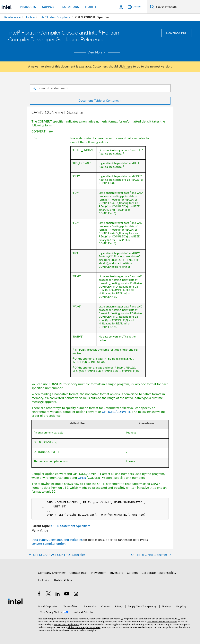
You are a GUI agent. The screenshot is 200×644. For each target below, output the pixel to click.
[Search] (152, 7)
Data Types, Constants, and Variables (57, 540)
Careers (132, 573)
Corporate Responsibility (159, 573)
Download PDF (177, 33)
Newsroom (99, 573)
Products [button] (28, 7)
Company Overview (52, 573)
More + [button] (91, 7)
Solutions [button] (71, 7)
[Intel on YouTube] (67, 594)
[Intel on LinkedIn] (58, 594)
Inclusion (44, 580)
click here (125, 67)
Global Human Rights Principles (84, 627)
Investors (117, 573)
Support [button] (49, 7)
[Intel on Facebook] (39, 594)
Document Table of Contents (99, 101)
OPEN (82, 478)
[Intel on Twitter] (49, 594)
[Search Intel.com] (177, 7)
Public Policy (63, 580)
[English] (134, 7)
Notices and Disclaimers (66, 624)
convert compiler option (48, 544)
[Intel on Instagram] (76, 594)
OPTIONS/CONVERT (116, 412)
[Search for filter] (100, 88)
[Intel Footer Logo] (16, 601)
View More (97, 52)
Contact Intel (78, 573)
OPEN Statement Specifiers (71, 526)
